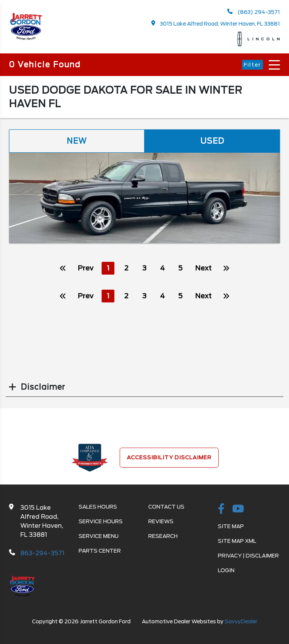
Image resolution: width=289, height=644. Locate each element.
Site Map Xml (237, 541)
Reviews (161, 521)
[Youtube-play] (238, 509)
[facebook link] (221, 509)
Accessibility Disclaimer (169, 457)
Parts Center (100, 551)
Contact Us (166, 507)
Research (163, 536)
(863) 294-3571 (254, 12)
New (77, 141)
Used (212, 141)
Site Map (231, 526)
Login (226, 570)
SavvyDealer (241, 621)
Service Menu (99, 536)
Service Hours (101, 521)
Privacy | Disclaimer (248, 556)
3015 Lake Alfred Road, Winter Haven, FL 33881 (216, 24)
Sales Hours (98, 507)
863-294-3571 (42, 553)
